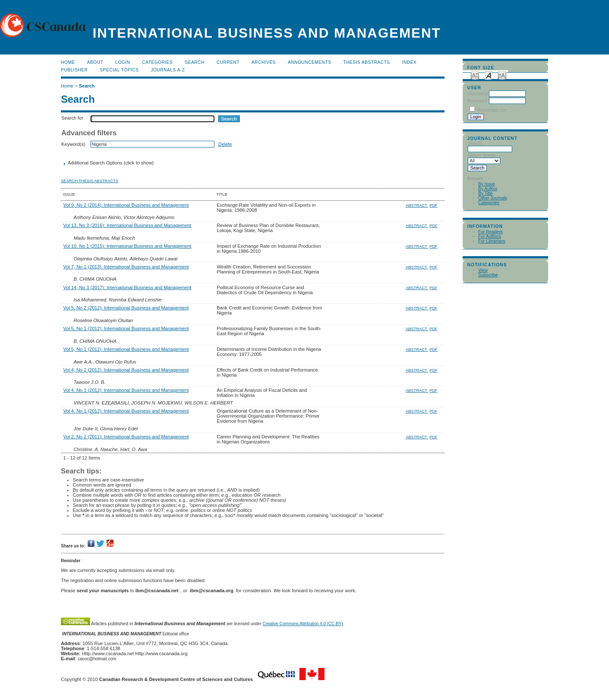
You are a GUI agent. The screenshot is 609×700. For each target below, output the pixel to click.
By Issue (487, 184)
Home (68, 62)
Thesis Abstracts (367, 62)
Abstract (417, 205)
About (95, 62)
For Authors (490, 237)
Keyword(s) (73, 144)
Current (228, 62)
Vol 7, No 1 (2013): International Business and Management (126, 267)
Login (123, 62)
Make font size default (488, 75)
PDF (433, 205)
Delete (225, 144)
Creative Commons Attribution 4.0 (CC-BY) (303, 624)
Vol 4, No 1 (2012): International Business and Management (126, 390)
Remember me (492, 110)
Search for (72, 118)
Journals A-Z (168, 70)
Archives (264, 62)
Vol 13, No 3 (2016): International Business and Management (128, 225)
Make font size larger (502, 75)
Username (478, 94)
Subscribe (488, 275)
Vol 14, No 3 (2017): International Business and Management (128, 287)
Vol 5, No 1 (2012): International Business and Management (126, 328)
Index (409, 62)
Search (195, 62)
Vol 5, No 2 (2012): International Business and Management (126, 308)
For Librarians (492, 241)
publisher (74, 70)
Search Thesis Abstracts (90, 181)
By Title (486, 193)
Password (477, 101)
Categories (489, 203)
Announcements (310, 62)
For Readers (491, 232)
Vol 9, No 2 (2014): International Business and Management (126, 205)
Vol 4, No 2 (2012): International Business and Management (126, 370)
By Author (488, 189)
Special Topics (119, 70)
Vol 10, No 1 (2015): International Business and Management (128, 246)
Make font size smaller (475, 75)
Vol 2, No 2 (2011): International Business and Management (126, 437)
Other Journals (493, 198)
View (483, 270)
